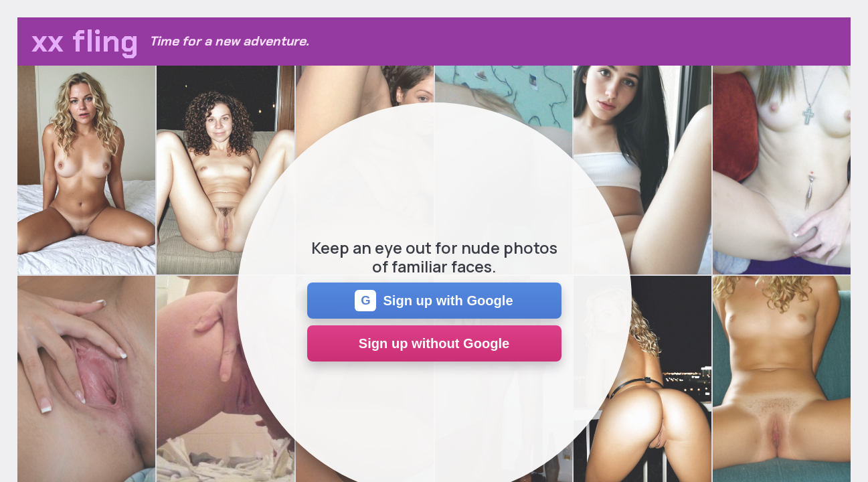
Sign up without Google (434, 343)
